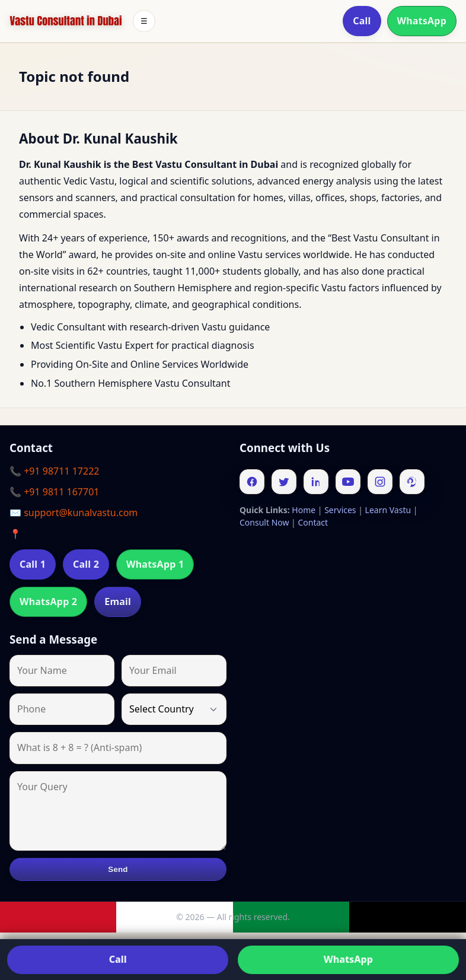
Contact (313, 522)
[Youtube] (348, 482)
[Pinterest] (412, 482)
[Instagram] (380, 482)
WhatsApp (422, 21)
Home (304, 510)
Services (340, 510)
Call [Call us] (118, 959)
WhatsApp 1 (155, 564)
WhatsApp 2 (48, 602)
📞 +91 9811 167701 (54, 492)
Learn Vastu (388, 510)
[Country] (174, 709)
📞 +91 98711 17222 (54, 471)
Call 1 (33, 564)
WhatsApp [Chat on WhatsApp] (348, 959)
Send (118, 869)
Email (118, 602)
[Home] (66, 21)
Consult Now (264, 522)
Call (362, 21)
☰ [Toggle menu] (144, 21)
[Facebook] (252, 482)
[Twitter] (284, 482)
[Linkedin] (316, 482)
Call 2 (86, 564)
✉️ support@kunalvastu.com (74, 513)
